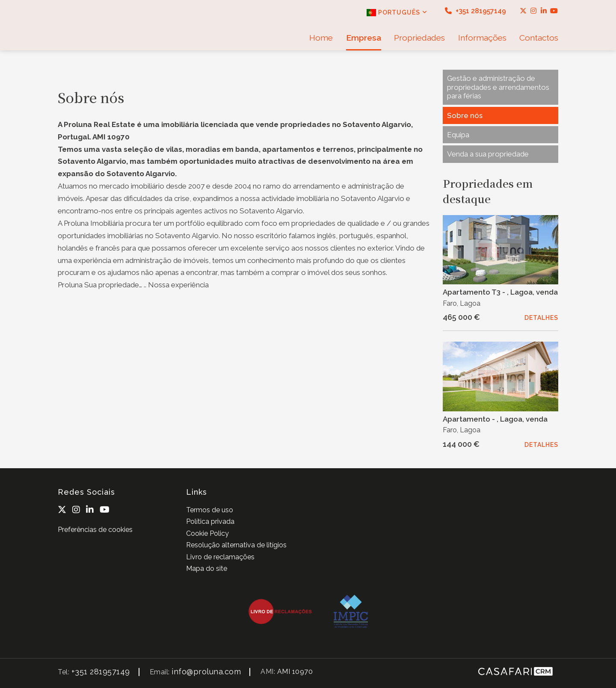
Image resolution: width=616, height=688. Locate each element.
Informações (482, 38)
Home (321, 38)
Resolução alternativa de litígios (236, 545)
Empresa (364, 38)
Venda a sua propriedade (488, 154)
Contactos (539, 38)
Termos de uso (210, 510)
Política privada (210, 521)
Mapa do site (207, 568)
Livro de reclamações (220, 557)
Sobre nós (465, 115)
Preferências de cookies (95, 530)
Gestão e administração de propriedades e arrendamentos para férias (498, 87)
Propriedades (419, 38)
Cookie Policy (207, 533)
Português (397, 13)
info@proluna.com (206, 672)
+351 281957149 (475, 11)
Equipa (458, 135)
